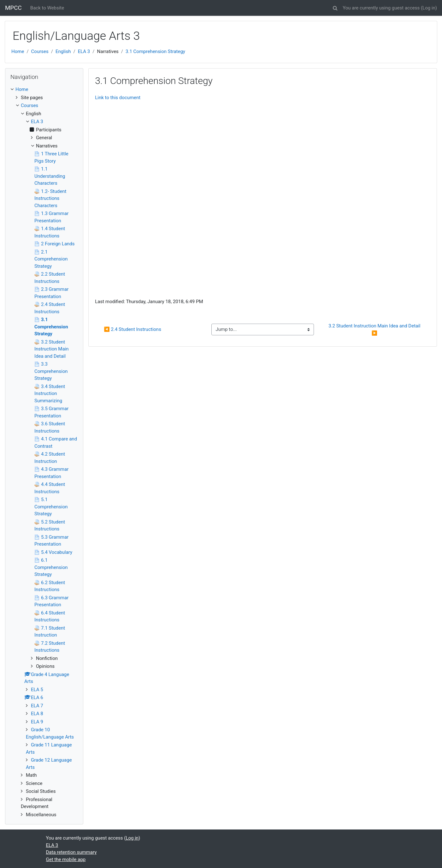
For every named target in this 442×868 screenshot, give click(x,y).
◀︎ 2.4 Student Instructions (133, 329)
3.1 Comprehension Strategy (155, 51)
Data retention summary (71, 852)
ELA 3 (84, 51)
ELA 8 (37, 714)
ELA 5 (37, 690)
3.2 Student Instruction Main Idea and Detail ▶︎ (375, 329)
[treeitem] (44, 90)
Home (18, 51)
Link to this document (118, 98)
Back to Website (47, 8)
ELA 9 (37, 722)
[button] (335, 7)
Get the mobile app (66, 859)
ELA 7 (37, 706)
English (63, 51)
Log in (429, 8)
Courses (40, 51)
